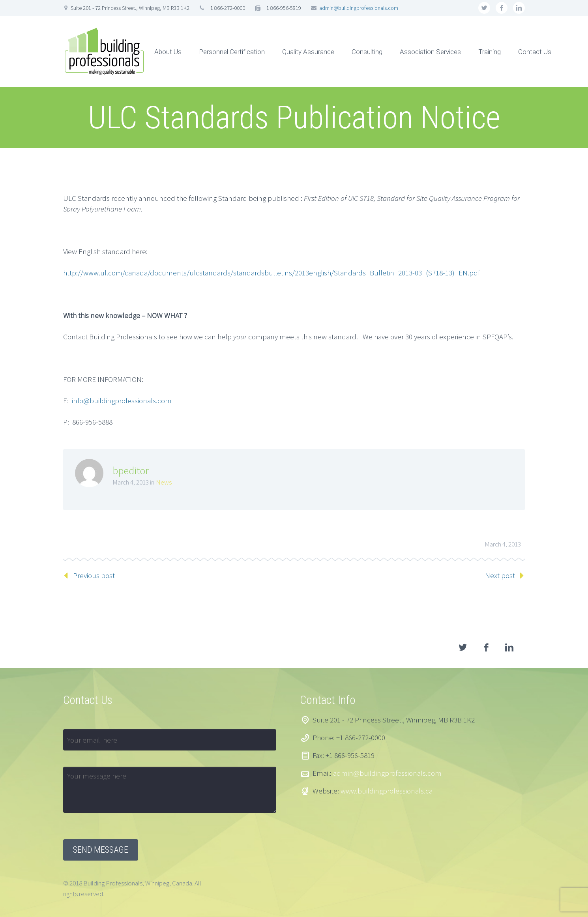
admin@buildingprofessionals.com (359, 8)
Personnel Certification (232, 52)
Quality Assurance (308, 52)
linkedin (519, 8)
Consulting (367, 52)
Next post (500, 575)
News (164, 482)
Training (490, 52)
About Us (168, 52)
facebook (502, 8)
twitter (484, 8)
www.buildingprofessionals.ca (387, 791)
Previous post (94, 575)
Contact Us (535, 52)
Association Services (430, 52)
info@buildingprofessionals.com (122, 400)
